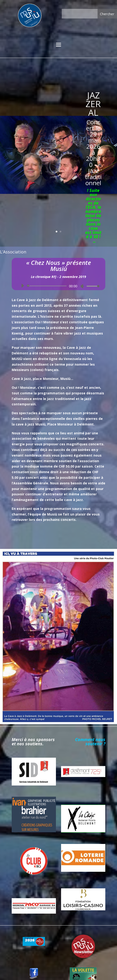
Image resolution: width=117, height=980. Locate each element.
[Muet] (82, 286)
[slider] (48, 286)
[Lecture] (22, 286)
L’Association (13, 252)
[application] (58, 286)
